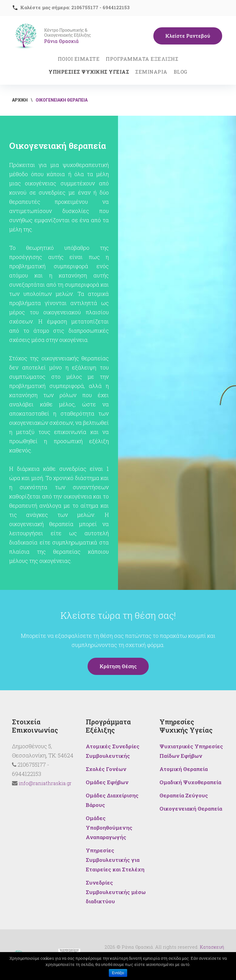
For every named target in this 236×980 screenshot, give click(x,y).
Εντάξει (118, 973)
